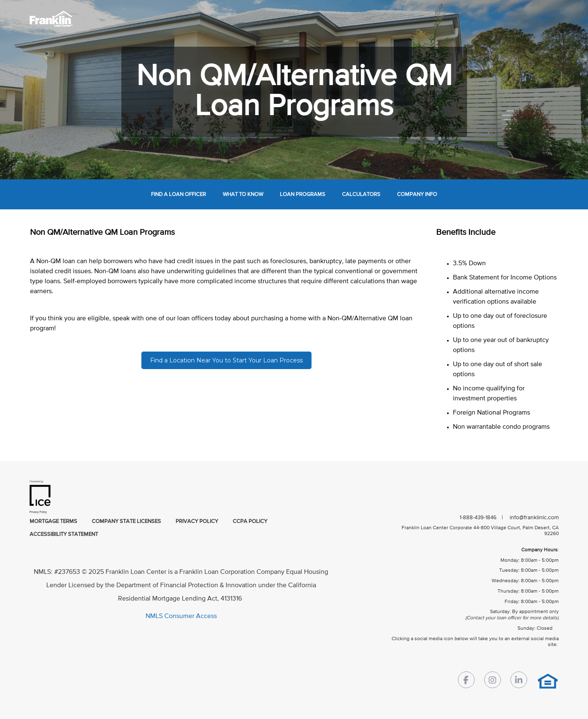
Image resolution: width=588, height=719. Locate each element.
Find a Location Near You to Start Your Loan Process (226, 360)
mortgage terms (53, 522)
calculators (361, 195)
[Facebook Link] (466, 682)
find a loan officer (178, 195)
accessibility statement (64, 534)
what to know (243, 195)
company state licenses (126, 522)
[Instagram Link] (493, 682)
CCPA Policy (250, 522)
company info (417, 195)
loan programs (303, 195)
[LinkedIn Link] (519, 682)
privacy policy (197, 522)
